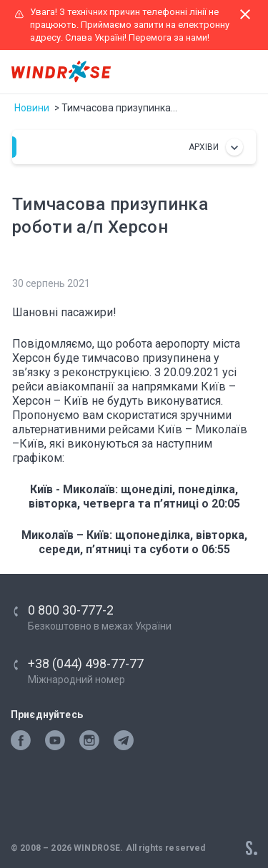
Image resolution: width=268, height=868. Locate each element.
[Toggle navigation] (244, 72)
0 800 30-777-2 (71, 610)
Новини (32, 108)
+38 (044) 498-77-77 (86, 663)
